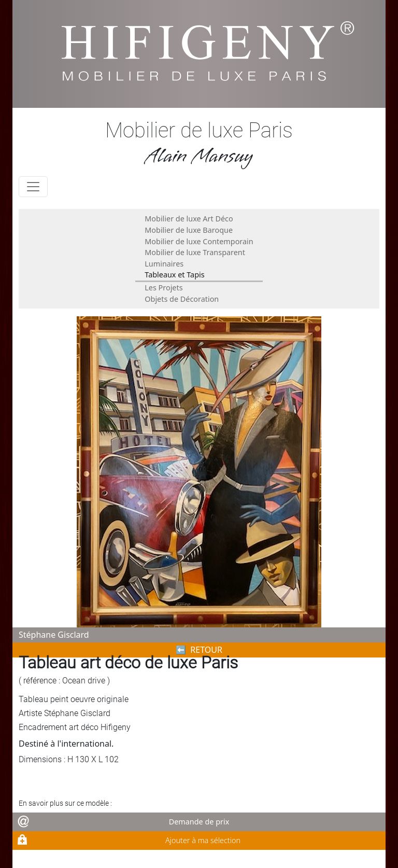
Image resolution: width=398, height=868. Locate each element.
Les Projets (164, 288)
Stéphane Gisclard (54, 635)
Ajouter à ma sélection (203, 840)
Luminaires (164, 264)
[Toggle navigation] (33, 187)
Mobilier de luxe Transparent (195, 252)
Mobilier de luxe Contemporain (199, 241)
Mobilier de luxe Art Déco (189, 219)
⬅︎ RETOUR (199, 650)
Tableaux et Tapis (174, 275)
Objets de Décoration (182, 299)
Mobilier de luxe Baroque (189, 230)
